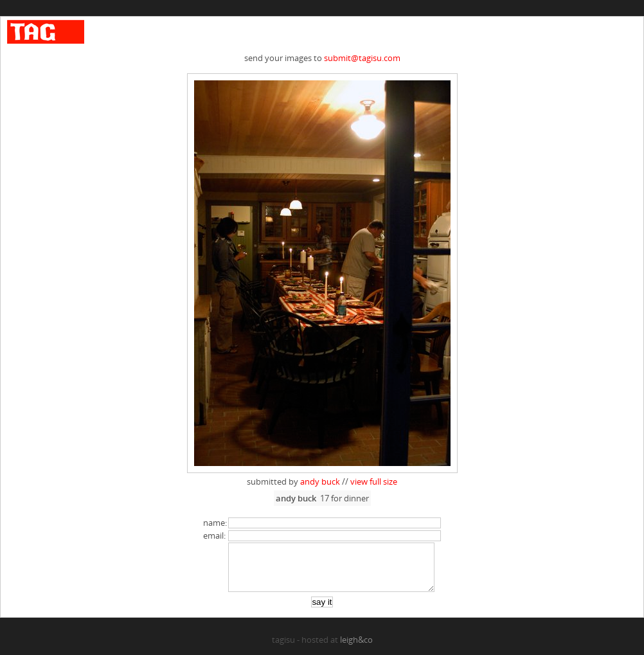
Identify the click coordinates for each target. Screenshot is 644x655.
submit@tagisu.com (362, 58)
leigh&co (356, 649)
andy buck (320, 481)
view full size (374, 481)
